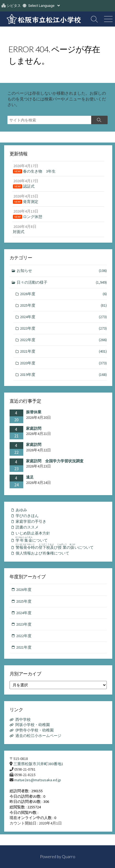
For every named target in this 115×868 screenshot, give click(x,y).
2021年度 (63, 351)
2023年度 (63, 328)
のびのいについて (55, 547)
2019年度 (63, 375)
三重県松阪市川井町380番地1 (38, 764)
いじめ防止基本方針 (33, 533)
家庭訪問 (34, 428)
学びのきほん (27, 516)
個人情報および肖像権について (42, 553)
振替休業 (34, 412)
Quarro (69, 857)
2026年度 (63, 294)
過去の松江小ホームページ (38, 736)
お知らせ (62, 271)
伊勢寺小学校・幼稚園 (34, 730)
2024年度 (63, 317)
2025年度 (63, 305)
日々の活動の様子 (62, 282)
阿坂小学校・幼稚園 (33, 725)
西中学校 (23, 719)
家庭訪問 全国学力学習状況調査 (55, 461)
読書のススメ (27, 527)
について (31, 539)
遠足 (30, 477)
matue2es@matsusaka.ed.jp (38, 780)
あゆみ (21, 510)
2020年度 (63, 363)
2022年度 (63, 340)
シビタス (14, 6)
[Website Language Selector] (44, 6)
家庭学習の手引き (31, 521)
